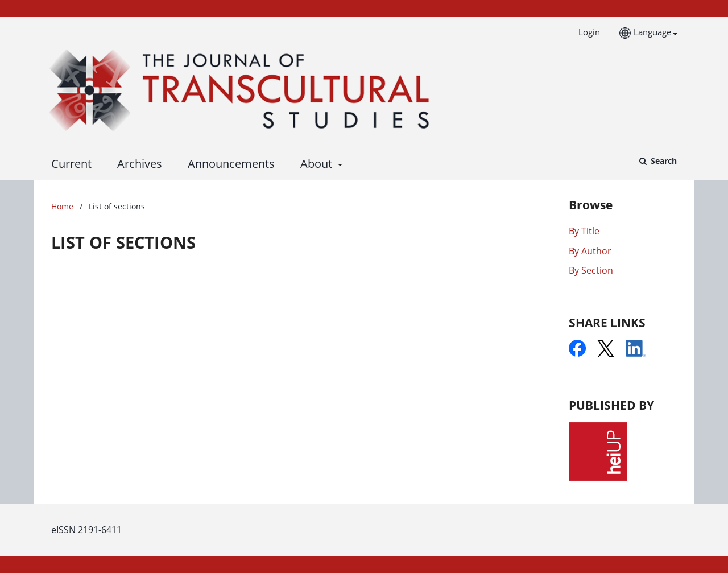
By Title (584, 231)
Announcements (228, 164)
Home (62, 206)
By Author (590, 251)
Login (585, 32)
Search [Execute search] (663, 161)
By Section (591, 270)
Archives (137, 164)
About (315, 164)
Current (69, 164)
